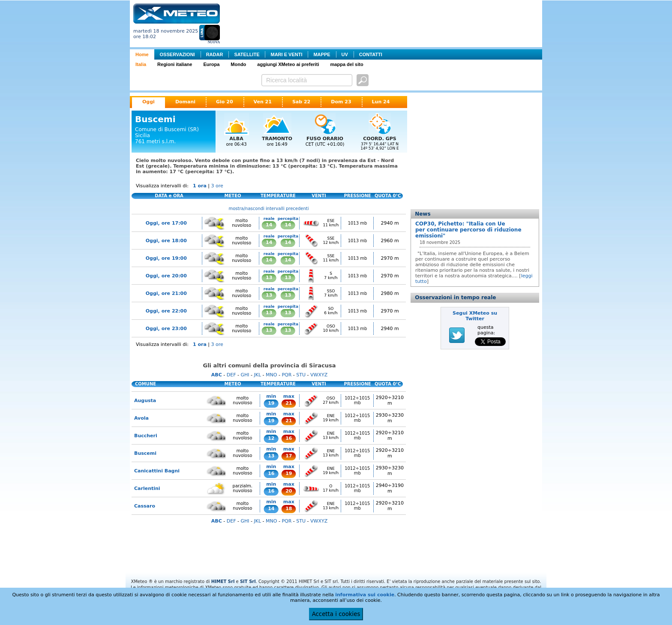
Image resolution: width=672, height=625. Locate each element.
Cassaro (145, 506)
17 (289, 456)
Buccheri (146, 436)
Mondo (238, 64)
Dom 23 (341, 102)
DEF (231, 375)
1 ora (200, 186)
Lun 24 (381, 102)
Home (142, 54)
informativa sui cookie (365, 595)
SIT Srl (248, 581)
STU (301, 375)
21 (289, 403)
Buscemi (145, 453)
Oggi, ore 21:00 (166, 293)
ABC (217, 375)
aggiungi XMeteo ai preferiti (288, 64)
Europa (211, 64)
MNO (271, 375)
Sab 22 (301, 102)
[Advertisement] (383, 23)
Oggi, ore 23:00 (166, 329)
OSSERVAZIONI (177, 54)
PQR (286, 375)
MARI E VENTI (286, 54)
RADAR (215, 54)
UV (345, 54)
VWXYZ (319, 375)
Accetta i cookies (336, 614)
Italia (141, 64)
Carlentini (147, 488)
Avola (141, 418)
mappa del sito (347, 64)
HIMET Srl (223, 581)
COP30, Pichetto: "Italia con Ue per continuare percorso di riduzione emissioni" (468, 230)
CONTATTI (371, 54)
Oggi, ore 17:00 (166, 223)
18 (289, 509)
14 (269, 225)
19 (271, 403)
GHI (245, 375)
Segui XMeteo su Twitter (475, 316)
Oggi (148, 102)
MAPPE (322, 54)
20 (289, 491)
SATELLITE (247, 54)
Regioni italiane (175, 64)
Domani (185, 102)
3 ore (217, 186)
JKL (257, 375)
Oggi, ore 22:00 (166, 311)
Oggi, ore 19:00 (166, 258)
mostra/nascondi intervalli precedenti (269, 209)
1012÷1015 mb (357, 400)
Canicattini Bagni (157, 471)
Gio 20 (225, 102)
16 (289, 438)
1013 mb (358, 223)
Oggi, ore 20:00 (166, 276)
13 (269, 278)
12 (271, 438)
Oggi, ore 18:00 (166, 241)
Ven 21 (263, 102)
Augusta (145, 401)
